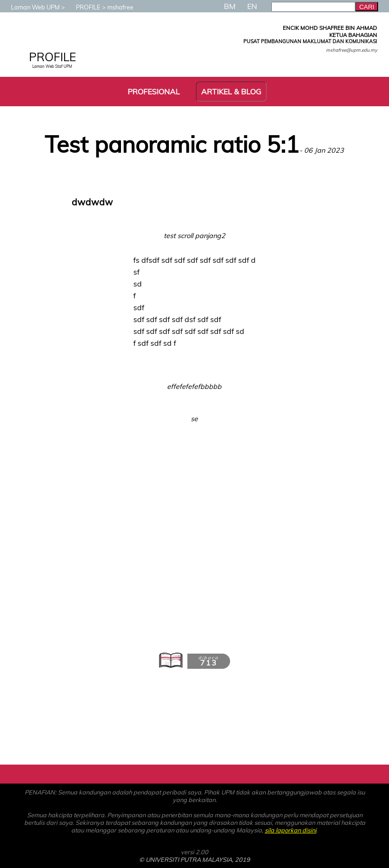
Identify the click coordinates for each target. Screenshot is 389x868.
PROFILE (83, 7)
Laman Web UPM (31, 7)
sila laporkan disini (291, 830)
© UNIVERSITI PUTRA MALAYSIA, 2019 (194, 859)
